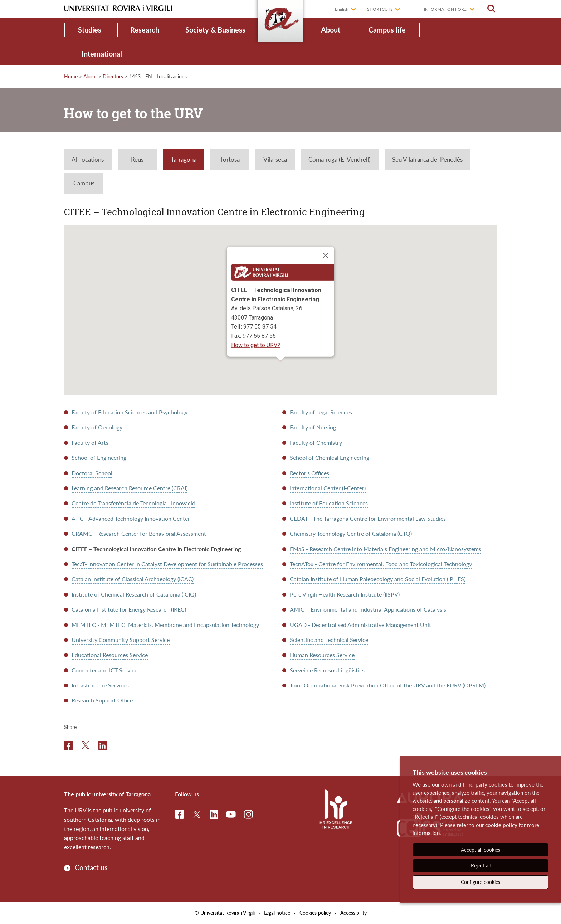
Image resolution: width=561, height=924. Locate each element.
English (342, 9)
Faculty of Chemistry (316, 442)
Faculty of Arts (90, 442)
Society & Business (215, 30)
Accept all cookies (480, 850)
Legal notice (277, 913)
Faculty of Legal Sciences (321, 412)
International (102, 54)
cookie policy (501, 825)
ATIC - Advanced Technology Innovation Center (131, 518)
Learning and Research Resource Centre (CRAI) (130, 488)
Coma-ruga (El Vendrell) (340, 159)
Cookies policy (315, 913)
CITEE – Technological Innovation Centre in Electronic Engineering (156, 549)
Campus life (387, 30)
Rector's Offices (309, 473)
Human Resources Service (322, 655)
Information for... (446, 9)
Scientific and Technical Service (329, 640)
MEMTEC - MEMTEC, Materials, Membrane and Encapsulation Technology (165, 625)
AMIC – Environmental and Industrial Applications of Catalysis (368, 609)
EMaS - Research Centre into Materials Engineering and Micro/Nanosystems (386, 549)
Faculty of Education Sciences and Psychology (130, 412)
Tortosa (230, 159)
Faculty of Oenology (97, 427)
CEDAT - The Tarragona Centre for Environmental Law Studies (368, 518)
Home (71, 76)
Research (145, 30)
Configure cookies (480, 882)
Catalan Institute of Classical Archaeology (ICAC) (133, 579)
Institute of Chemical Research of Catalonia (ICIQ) (134, 594)
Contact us (91, 867)
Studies (90, 30)
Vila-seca (275, 159)
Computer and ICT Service (104, 670)
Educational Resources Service (110, 655)
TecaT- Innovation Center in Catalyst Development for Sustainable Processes (167, 564)
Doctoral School (92, 473)
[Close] (326, 256)
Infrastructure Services (100, 685)
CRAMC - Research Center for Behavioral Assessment (139, 533)
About (331, 30)
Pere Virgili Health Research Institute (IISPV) (345, 594)
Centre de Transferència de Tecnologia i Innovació (133, 503)
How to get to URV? (256, 345)
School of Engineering (99, 458)
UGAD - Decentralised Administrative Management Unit (360, 625)
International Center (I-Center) (328, 488)
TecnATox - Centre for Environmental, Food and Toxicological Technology (381, 564)
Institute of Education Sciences (329, 503)
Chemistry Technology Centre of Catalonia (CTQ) (351, 533)
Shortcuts (380, 9)
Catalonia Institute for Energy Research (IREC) (129, 609)
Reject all (481, 865)
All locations (88, 159)
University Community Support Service (121, 640)
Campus (84, 183)
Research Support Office (102, 700)
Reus (137, 159)
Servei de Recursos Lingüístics (327, 670)
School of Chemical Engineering (330, 458)
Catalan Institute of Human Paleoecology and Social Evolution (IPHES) (378, 579)
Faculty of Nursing (313, 427)
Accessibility (353, 913)
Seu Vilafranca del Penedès (427, 159)
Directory (113, 76)
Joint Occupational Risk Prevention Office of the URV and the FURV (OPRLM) (388, 685)
